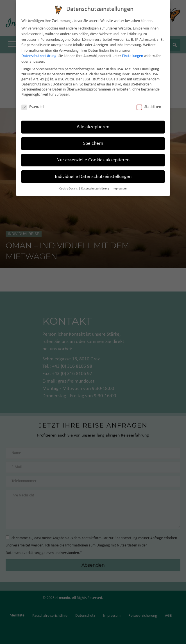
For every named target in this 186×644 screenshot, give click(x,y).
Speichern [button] (93, 144)
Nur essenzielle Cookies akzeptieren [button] (93, 160)
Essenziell (33, 107)
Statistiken (149, 107)
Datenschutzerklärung (39, 56)
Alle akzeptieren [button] (93, 127)
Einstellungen (132, 56)
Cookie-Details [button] (69, 189)
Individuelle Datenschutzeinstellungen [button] (93, 177)
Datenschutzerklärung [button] (95, 189)
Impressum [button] (120, 189)
